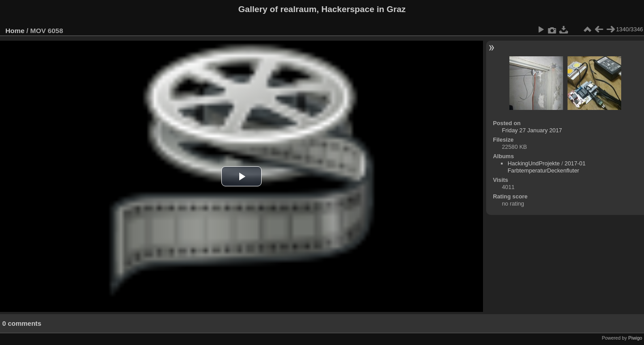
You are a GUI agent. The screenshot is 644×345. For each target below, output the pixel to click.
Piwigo (635, 338)
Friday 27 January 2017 (532, 130)
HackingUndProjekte (534, 163)
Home (15, 31)
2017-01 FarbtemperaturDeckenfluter (547, 167)
